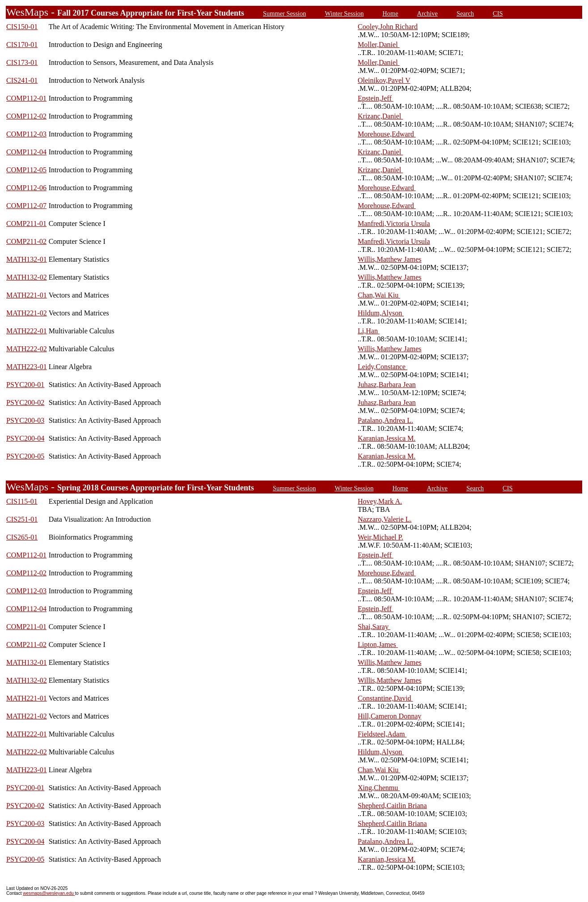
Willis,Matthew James (389, 259)
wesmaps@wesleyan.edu (49, 893)
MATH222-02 (27, 349)
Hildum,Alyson (381, 313)
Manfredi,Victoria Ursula (394, 223)
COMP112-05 (26, 170)
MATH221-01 (27, 295)
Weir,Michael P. (381, 537)
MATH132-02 (27, 277)
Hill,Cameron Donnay (389, 716)
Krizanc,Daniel (380, 116)
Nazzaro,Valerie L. (385, 519)
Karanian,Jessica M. (387, 438)
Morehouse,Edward (387, 134)
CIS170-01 (22, 45)
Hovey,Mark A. (380, 501)
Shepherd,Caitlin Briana (392, 806)
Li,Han (369, 331)
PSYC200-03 (25, 420)
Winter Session (344, 13)
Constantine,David (385, 698)
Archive (427, 13)
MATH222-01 (27, 331)
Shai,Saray (374, 627)
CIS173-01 (22, 62)
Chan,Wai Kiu (379, 295)
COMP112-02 (26, 116)
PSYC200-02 (25, 402)
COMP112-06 (26, 188)
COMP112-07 (26, 206)
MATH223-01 (27, 367)
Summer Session (284, 13)
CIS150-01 (22, 27)
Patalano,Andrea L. (385, 420)
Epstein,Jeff (376, 98)
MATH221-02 (27, 313)
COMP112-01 (26, 98)
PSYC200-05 (25, 456)
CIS (498, 13)
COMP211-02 (26, 241)
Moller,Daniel (379, 45)
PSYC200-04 (25, 438)
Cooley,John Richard (388, 27)
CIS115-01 (22, 501)
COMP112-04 (26, 152)
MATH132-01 (27, 259)
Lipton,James (378, 645)
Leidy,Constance (383, 367)
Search (465, 13)
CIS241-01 (22, 80)
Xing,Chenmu (379, 788)
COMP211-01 (26, 223)
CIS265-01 (22, 537)
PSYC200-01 (25, 385)
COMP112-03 (26, 134)
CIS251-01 (22, 519)
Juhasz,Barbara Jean (387, 385)
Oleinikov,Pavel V (384, 80)
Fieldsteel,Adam (382, 734)
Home (390, 13)
